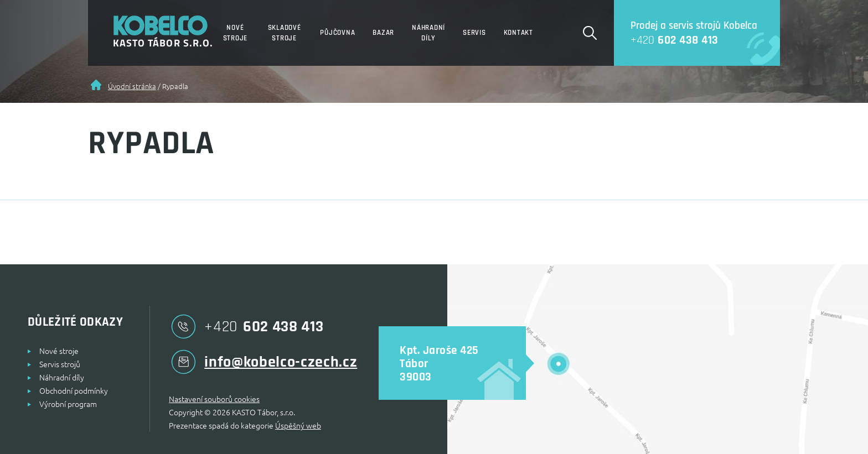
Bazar (383, 33)
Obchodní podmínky (74, 390)
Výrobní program (68, 404)
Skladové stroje (285, 33)
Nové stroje (236, 33)
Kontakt (518, 33)
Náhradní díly (428, 33)
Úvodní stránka (132, 86)
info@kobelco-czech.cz (263, 362)
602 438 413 (666, 40)
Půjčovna (337, 33)
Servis (474, 33)
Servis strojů (60, 364)
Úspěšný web (298, 425)
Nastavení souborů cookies (214, 399)
